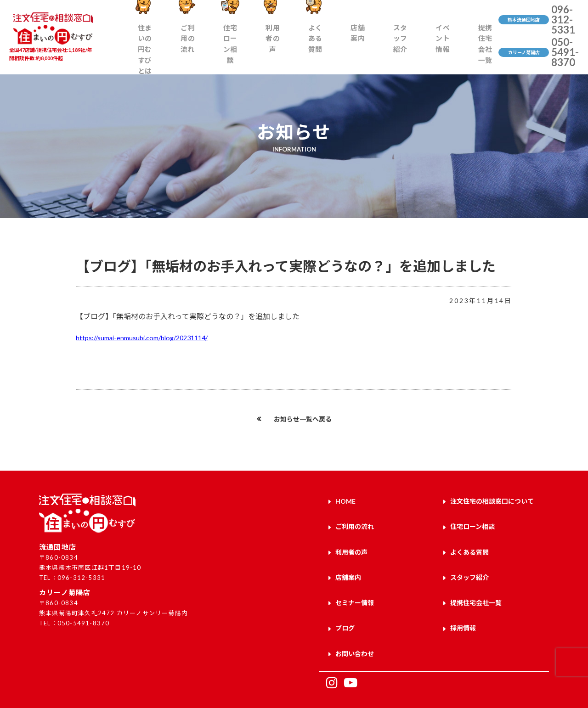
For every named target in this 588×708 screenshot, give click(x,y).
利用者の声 (284, 54)
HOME (345, 500)
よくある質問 (321, 49)
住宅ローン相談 (245, 49)
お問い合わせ (355, 628)
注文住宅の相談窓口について (492, 500)
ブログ (345, 607)
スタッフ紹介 (394, 49)
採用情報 (463, 607)
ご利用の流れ (205, 49)
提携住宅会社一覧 (476, 49)
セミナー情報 (355, 586)
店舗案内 (358, 49)
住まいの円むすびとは (158, 49)
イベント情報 (433, 49)
